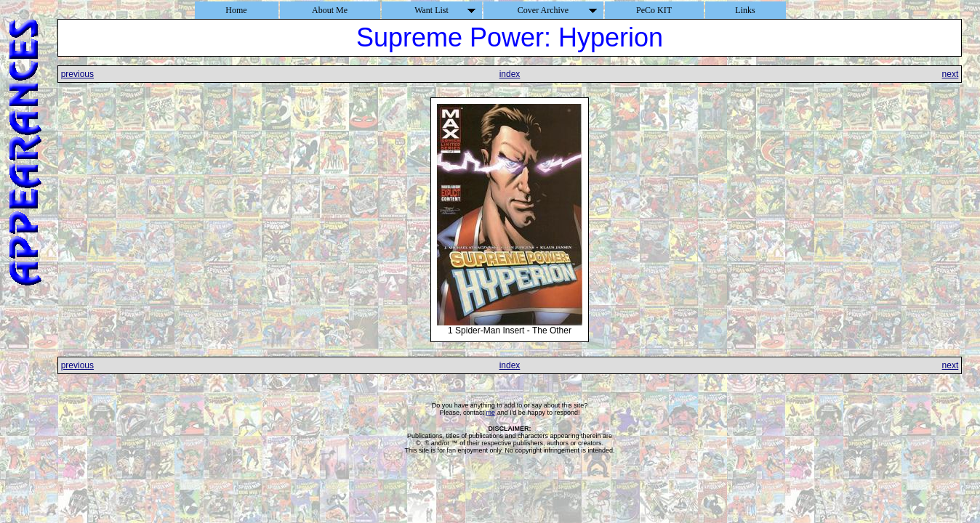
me (491, 413)
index (510, 74)
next (951, 74)
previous (77, 74)
